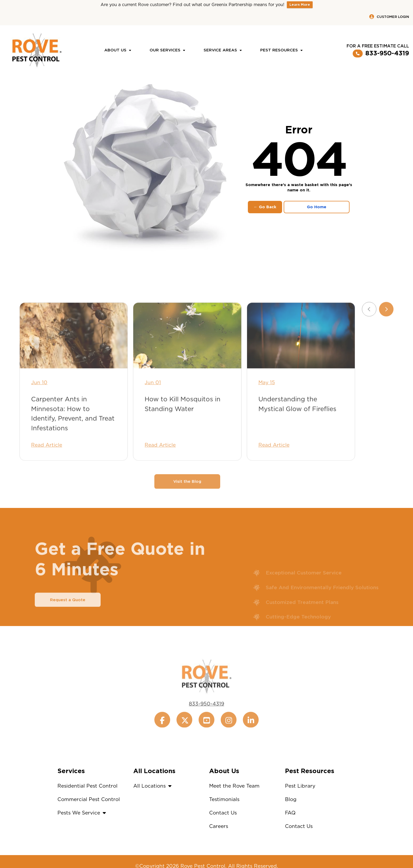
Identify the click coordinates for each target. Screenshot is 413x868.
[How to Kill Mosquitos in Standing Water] (187, 347)
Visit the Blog (187, 493)
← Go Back (265, 207)
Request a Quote (68, 612)
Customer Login (389, 17)
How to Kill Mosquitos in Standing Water (183, 416)
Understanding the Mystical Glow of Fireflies (297, 416)
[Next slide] (386, 321)
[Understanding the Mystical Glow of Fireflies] (301, 347)
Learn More (300, 5)
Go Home (317, 207)
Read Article (47, 457)
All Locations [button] (154, 786)
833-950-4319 (381, 54)
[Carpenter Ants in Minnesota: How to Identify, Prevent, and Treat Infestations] (74, 347)
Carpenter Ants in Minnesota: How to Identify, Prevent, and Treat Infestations (73, 425)
